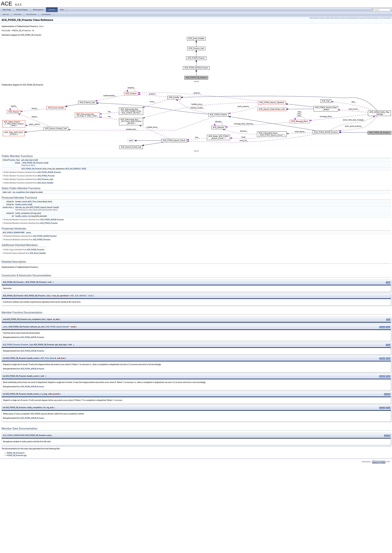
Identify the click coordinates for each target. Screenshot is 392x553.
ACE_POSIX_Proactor (46, 176)
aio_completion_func (21, 192)
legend (196, 81)
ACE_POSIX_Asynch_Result (41, 207)
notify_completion (23, 213)
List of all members (385, 18)
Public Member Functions (317, 18)
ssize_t (11, 207)
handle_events (21, 202)
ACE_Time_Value (35, 202)
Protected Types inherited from (24, 253)
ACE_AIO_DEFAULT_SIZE (75, 169)
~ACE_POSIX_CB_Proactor (32, 163)
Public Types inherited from (23, 250)
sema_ (29, 233)
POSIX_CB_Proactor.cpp (17, 455)
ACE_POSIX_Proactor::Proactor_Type (18, 345)
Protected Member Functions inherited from (33, 220)
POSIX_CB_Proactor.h (16, 453)
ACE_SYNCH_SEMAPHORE (14, 233)
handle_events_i (22, 216)
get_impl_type (27, 160)
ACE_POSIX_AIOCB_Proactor (49, 172)
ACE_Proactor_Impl (45, 179)
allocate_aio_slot (22, 207)
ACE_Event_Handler (45, 183)
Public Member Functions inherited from (32, 172)
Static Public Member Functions (336, 18)
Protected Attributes (372, 18)
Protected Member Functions (356, 18)
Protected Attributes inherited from (29, 236)
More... (42, 26)
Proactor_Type (14, 160)
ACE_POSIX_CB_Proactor (32, 169)
